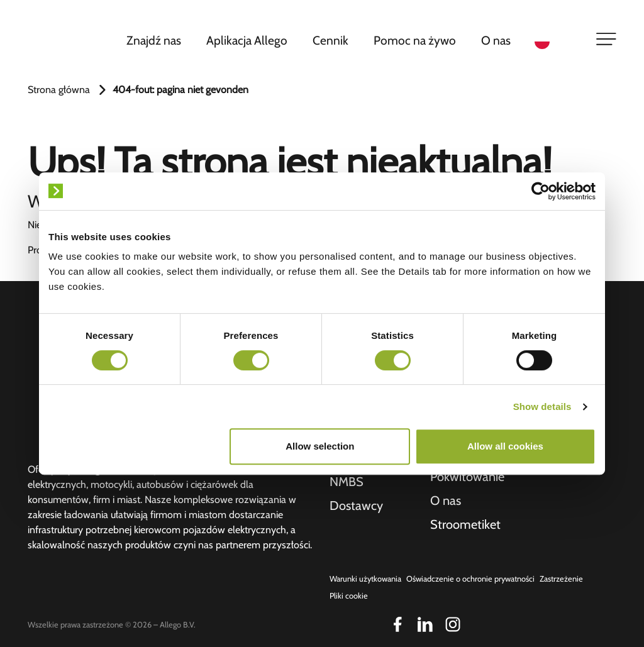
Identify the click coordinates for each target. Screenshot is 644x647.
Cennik (330, 40)
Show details (542, 406)
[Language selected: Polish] (557, 41)
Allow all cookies (505, 446)
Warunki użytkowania (365, 579)
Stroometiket (465, 524)
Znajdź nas (154, 40)
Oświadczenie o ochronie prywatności (470, 579)
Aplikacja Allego (247, 40)
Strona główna (59, 90)
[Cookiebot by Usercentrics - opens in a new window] (541, 191)
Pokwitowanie (467, 477)
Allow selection (320, 446)
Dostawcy (356, 506)
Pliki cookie (349, 596)
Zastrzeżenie (561, 579)
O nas (496, 40)
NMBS (347, 482)
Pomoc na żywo (415, 40)
